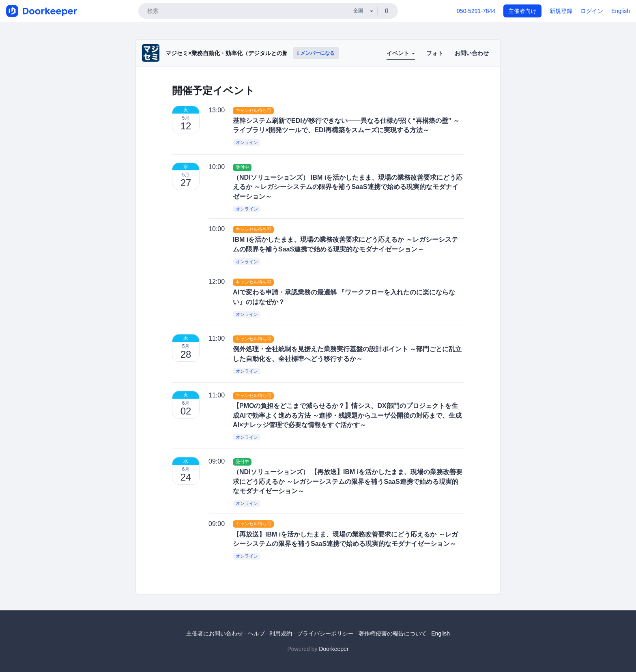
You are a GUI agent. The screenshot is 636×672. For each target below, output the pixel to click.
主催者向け (522, 11)
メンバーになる (316, 53)
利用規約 (281, 633)
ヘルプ (256, 633)
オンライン (247, 143)
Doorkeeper (334, 649)
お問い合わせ (472, 53)
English (621, 11)
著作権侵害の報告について (393, 633)
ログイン (592, 11)
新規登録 (561, 11)
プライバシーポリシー (325, 633)
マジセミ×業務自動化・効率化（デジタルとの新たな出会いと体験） (252, 53)
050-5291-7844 (476, 11)
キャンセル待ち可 (254, 110)
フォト (435, 53)
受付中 (242, 167)
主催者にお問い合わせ (215, 633)
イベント (401, 53)
